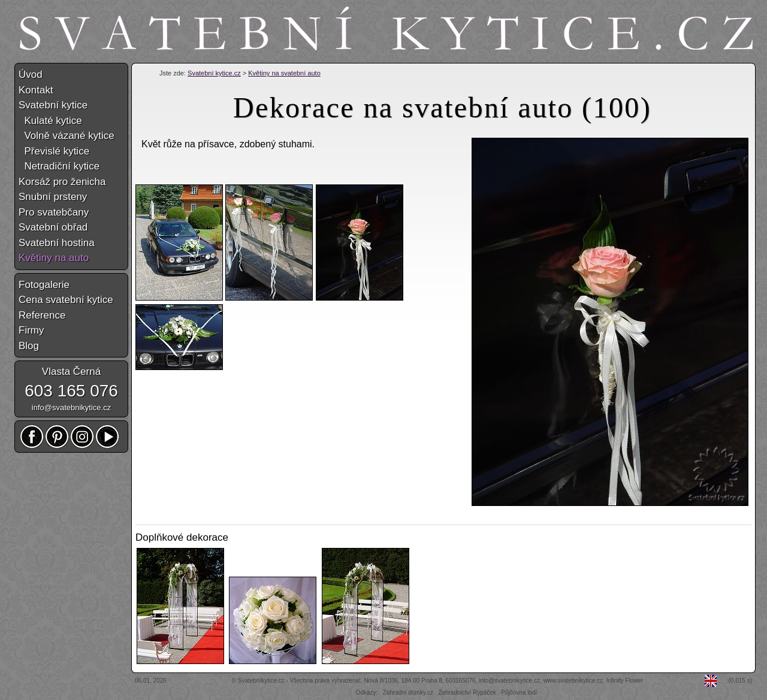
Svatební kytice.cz (214, 73)
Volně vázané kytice (67, 136)
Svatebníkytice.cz (261, 681)
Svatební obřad (53, 227)
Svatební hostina (57, 243)
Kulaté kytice (50, 121)
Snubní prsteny (53, 197)
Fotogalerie (44, 285)
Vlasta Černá (71, 372)
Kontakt (36, 90)
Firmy (31, 330)
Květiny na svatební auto (284, 73)
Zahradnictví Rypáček (467, 693)
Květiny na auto (54, 258)
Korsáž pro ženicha (62, 182)
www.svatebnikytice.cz (573, 681)
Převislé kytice (54, 151)
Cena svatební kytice (66, 300)
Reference (42, 315)
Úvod (31, 75)
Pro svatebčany (54, 212)
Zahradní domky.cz (408, 693)
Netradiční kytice (59, 166)
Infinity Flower (625, 681)
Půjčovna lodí (519, 693)
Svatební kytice (53, 105)
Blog (29, 346)
